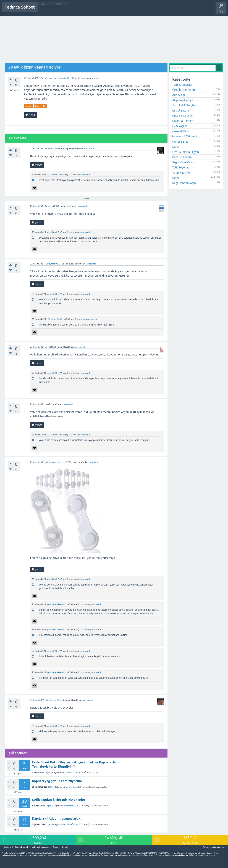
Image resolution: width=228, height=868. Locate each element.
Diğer (42, 78)
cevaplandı (89, 149)
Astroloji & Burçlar (184, 105)
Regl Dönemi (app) (184, 183)
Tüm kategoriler (182, 85)
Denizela (73, 787)
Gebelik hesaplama (40, 847)
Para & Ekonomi (182, 157)
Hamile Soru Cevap (125, 10)
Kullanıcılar (92, 10)
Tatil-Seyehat (181, 167)
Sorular (44, 10)
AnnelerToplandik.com (214, 847)
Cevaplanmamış (59, 10)
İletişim (7, 847)
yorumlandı (85, 175)
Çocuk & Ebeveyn (183, 116)
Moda (176, 147)
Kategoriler (77, 10)
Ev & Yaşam (180, 126)
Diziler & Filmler (183, 121)
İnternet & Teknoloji (185, 136)
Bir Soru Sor (106, 10)
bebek (65, 847)
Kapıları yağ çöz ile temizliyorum (57, 781)
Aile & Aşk (179, 95)
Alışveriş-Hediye (183, 100)
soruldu (95, 78)
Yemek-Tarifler (182, 173)
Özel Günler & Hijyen (186, 152)
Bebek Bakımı (146, 10)
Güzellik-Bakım (182, 131)
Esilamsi (68, 773)
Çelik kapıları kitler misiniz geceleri (59, 800)
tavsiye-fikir (40, 106)
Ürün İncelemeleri (184, 90)
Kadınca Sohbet (20, 7)
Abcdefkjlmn (72, 824)
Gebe (56, 847)
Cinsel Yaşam (181, 110)
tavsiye (29, 106)
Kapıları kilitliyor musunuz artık (56, 818)
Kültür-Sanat (180, 142)
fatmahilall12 (72, 806)
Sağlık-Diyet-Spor (183, 162)
